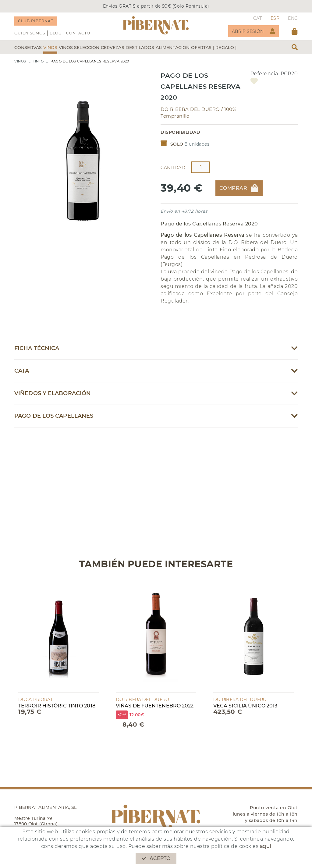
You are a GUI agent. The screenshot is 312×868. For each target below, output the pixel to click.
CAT (258, 18)
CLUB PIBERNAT (36, 21)
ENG (293, 18)
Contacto (78, 33)
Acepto (156, 858)
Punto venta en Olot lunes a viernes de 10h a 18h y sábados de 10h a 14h (265, 814)
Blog (56, 33)
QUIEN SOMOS (30, 33)
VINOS (20, 61)
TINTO (38, 61)
